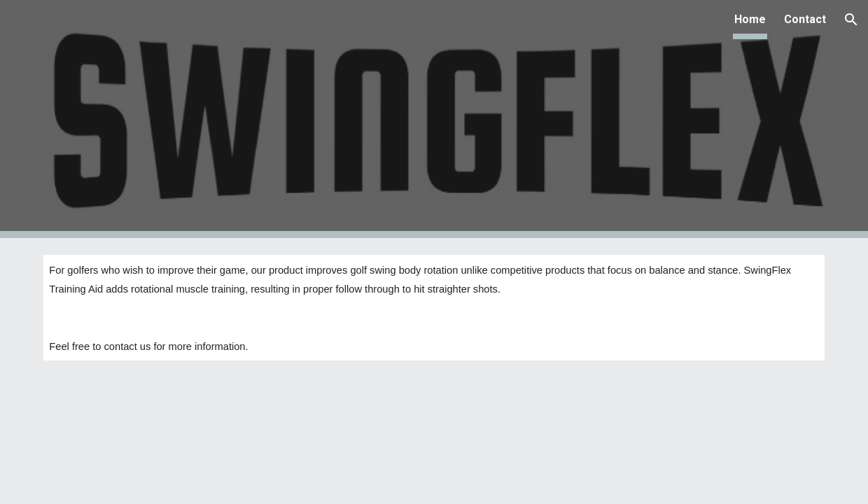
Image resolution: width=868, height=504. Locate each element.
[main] (434, 308)
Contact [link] (805, 19)
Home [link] (750, 19)
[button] (851, 20)
